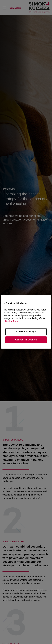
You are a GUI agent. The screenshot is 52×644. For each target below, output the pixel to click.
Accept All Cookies (26, 340)
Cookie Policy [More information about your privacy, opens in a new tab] (12, 321)
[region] (26, 322)
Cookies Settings (26, 332)
